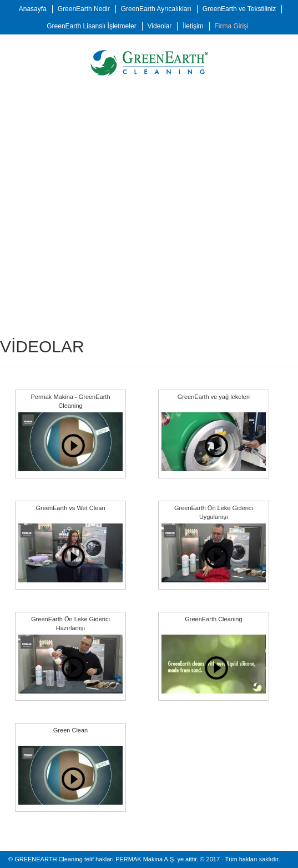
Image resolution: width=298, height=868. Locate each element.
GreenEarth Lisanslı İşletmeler (91, 26)
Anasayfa (33, 9)
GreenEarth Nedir (84, 9)
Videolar (160, 26)
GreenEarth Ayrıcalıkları (156, 9)
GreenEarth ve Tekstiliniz (239, 9)
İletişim (193, 26)
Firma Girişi (231, 26)
